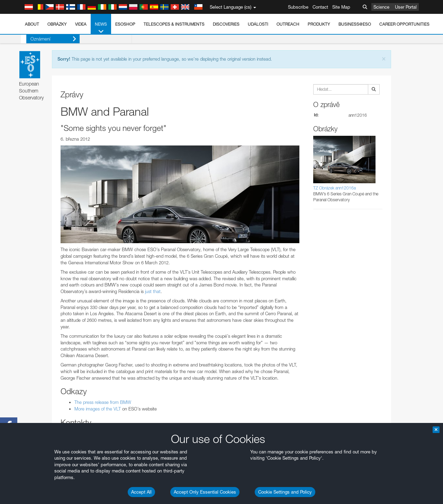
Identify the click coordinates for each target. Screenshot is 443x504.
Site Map (341, 7)
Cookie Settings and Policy (285, 492)
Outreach (288, 24)
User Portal (406, 7)
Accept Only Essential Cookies (205, 492)
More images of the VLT (98, 409)
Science (381, 7)
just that (153, 291)
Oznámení (48, 39)
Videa (81, 24)
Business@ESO (355, 24)
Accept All (141, 492)
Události (258, 24)
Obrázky (57, 24)
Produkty (319, 24)
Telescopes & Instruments (174, 24)
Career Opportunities (404, 24)
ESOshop (125, 24)
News (101, 28)
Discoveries (226, 24)
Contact (320, 7)
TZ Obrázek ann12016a (334, 188)
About (32, 24)
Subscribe (298, 7)
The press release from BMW (103, 402)
